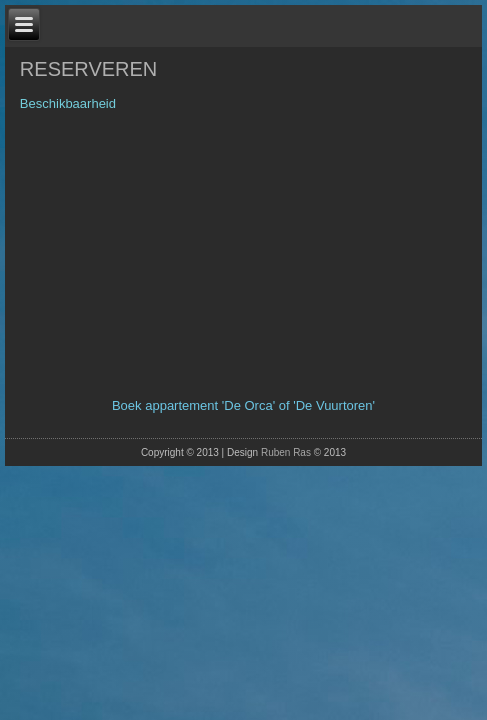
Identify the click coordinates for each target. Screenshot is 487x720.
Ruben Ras (286, 452)
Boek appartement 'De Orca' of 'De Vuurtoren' (243, 405)
